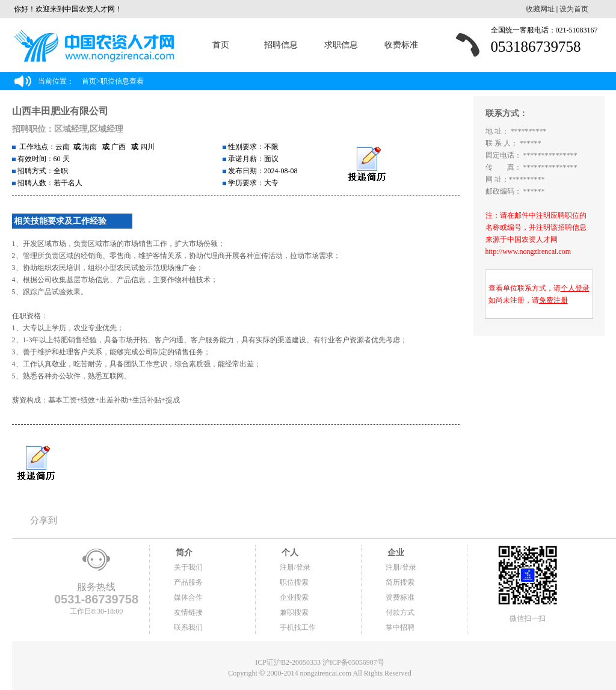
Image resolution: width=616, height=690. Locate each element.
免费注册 (553, 300)
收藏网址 (540, 9)
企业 (395, 553)
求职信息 (341, 45)
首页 (221, 45)
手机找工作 (298, 627)
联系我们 (188, 627)
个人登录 (575, 288)
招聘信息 (281, 45)
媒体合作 (188, 597)
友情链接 (188, 612)
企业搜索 (294, 597)
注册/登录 (295, 567)
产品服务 (188, 582)
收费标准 (401, 45)
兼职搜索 (294, 612)
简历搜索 (400, 582)
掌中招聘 (400, 627)
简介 (183, 553)
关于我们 (188, 567)
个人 (289, 553)
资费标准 (400, 597)
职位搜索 (294, 582)
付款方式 (400, 612)
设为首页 (574, 9)
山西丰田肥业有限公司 (60, 111)
